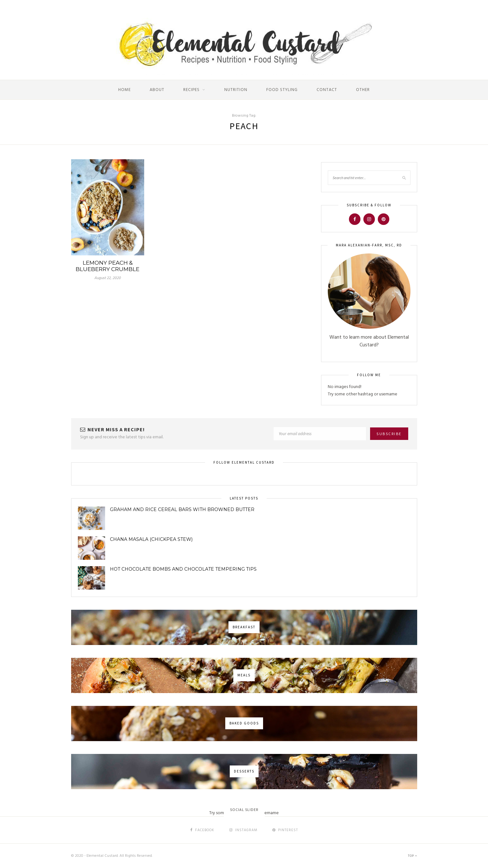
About (157, 90)
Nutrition (236, 90)
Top (413, 856)
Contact (327, 90)
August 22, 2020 (108, 278)
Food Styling (282, 90)
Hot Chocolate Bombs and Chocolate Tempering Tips (183, 569)
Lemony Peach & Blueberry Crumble (108, 266)
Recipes (191, 90)
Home (124, 90)
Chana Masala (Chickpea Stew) (151, 539)
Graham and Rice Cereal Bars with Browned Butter (182, 509)
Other (363, 90)
